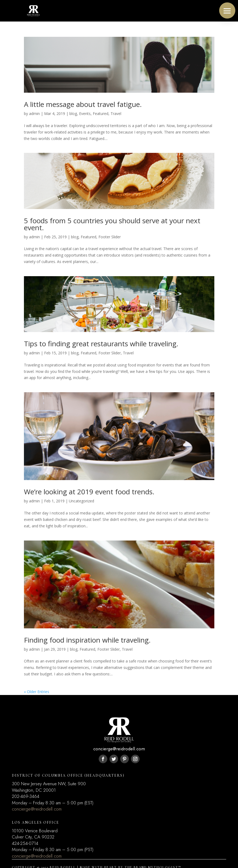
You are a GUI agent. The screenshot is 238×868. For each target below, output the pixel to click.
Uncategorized (81, 501)
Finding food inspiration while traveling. (87, 640)
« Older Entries (37, 692)
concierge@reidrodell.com (37, 809)
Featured (101, 114)
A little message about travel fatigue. (83, 104)
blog (73, 114)
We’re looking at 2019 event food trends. (89, 492)
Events (85, 114)
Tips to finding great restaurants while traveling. (101, 344)
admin (34, 114)
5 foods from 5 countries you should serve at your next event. (112, 224)
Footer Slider (110, 237)
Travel (116, 114)
